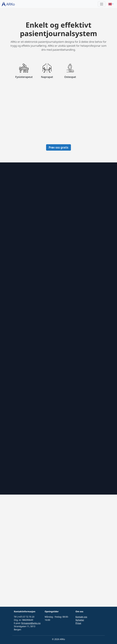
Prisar (78, 623)
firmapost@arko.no (31, 623)
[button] (111, 4)
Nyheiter (80, 620)
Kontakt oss (81, 617)
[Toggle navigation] (102, 4)
